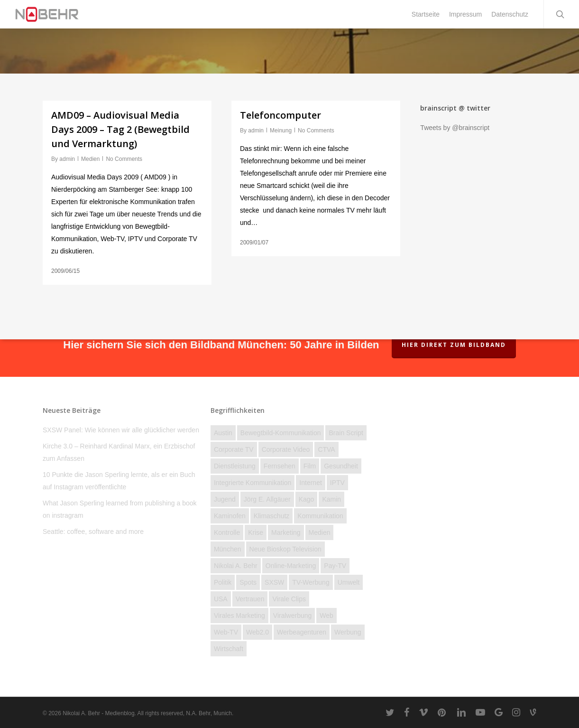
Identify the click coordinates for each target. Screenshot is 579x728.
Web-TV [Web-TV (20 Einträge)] (226, 632)
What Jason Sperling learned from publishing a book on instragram (120, 509)
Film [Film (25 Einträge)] (310, 466)
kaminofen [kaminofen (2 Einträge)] (230, 516)
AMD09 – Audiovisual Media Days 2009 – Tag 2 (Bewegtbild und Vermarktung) (120, 129)
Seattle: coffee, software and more (93, 532)
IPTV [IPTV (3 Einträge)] (337, 483)
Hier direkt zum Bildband (454, 345)
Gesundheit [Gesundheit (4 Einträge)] (341, 466)
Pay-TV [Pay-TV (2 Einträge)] (335, 566)
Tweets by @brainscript (455, 128)
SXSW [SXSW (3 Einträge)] (274, 582)
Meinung (281, 131)
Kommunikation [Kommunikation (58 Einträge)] (320, 516)
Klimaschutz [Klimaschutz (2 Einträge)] (271, 516)
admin (67, 159)
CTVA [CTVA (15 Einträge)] (326, 449)
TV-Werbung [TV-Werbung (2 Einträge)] (311, 582)
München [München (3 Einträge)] (228, 549)
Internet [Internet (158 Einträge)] (310, 483)
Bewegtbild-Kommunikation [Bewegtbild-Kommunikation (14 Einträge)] (281, 433)
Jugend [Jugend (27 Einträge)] (225, 499)
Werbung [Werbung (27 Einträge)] (348, 632)
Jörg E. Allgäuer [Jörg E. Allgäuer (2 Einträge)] (267, 499)
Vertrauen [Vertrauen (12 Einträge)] (250, 599)
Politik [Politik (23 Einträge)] (223, 582)
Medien (90, 159)
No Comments (124, 159)
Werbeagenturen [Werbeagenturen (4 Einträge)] (302, 632)
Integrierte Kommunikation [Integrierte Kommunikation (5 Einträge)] (253, 483)
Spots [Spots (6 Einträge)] (248, 582)
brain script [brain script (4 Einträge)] (346, 433)
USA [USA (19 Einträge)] (221, 599)
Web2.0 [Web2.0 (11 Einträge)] (257, 632)
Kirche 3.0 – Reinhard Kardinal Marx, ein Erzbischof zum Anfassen (119, 452)
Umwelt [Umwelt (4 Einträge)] (349, 582)
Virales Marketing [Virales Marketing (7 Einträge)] (239, 616)
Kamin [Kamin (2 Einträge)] (331, 499)
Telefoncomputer (280, 115)
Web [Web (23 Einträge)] (326, 616)
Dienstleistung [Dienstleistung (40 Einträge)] (235, 466)
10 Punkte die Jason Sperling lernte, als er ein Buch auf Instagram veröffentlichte (119, 481)
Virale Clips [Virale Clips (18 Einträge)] (289, 599)
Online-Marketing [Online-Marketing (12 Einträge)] (291, 566)
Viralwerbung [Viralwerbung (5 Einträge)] (292, 616)
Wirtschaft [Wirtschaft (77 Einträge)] (229, 649)
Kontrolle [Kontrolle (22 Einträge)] (227, 532)
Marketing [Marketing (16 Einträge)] (286, 532)
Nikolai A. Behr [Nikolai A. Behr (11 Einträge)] (236, 566)
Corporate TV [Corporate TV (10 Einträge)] (234, 449)
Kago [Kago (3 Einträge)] (307, 499)
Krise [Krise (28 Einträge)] (256, 532)
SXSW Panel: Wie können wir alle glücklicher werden (121, 430)
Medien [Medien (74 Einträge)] (320, 532)
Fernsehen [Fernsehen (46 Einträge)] (280, 466)
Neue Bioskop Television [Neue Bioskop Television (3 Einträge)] (285, 549)
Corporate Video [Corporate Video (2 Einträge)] (286, 449)
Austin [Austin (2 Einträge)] (223, 433)
